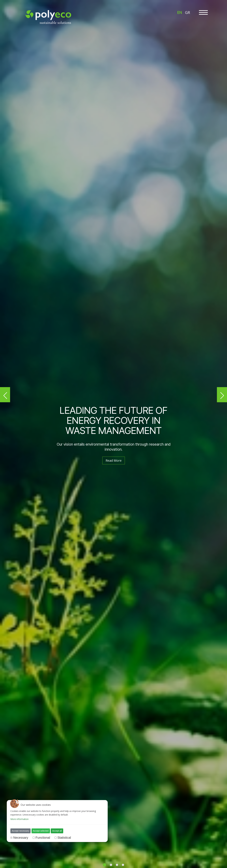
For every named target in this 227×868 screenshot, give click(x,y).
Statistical (64, 838)
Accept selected (41, 831)
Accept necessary (21, 831)
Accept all (57, 831)
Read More (114, 460)
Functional (43, 838)
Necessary (21, 838)
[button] (5, 395)
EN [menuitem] (180, 12)
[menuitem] (180, 12)
